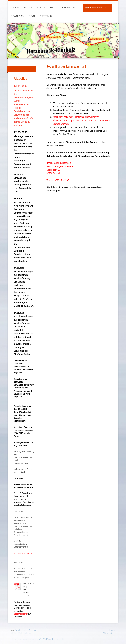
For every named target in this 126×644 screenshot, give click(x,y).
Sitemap (33, 630)
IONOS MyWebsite (48, 639)
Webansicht (109, 633)
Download (20, 469)
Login (112, 630)
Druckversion (20, 630)
